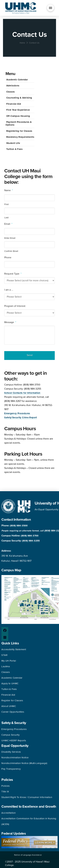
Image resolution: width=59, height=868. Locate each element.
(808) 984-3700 (30, 536)
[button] (51, 8)
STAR (4, 655)
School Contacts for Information (22, 393)
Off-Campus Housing (18, 116)
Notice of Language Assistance (28, 855)
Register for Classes (12, 700)
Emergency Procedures (17, 413)
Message (10, 322)
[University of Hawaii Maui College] (21, 8)
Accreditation (8, 813)
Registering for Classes (19, 131)
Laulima (6, 666)
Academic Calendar (17, 80)
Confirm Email (11, 251)
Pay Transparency (11, 769)
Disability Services (11, 752)
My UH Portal (9, 661)
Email (8, 224)
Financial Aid (14, 104)
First (7, 204)
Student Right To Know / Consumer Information (27, 797)
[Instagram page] (5, 637)
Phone (8, 258)
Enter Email (10, 238)
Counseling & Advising (19, 98)
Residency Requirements (20, 137)
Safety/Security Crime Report (21, 417)
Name (8, 190)
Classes (11, 92)
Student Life (13, 143)
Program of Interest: (15, 306)
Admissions (13, 86)
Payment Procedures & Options (19, 123)
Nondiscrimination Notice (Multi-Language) (24, 763)
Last (7, 218)
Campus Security (10, 735)
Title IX (5, 792)
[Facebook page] (5, 631)
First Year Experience (18, 110)
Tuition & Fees (14, 149)
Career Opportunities (13, 712)
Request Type (13, 274)
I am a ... (9, 290)
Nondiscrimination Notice (15, 758)
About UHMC (9, 706)
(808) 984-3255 (31, 541)
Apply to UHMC (10, 683)
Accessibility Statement (14, 649)
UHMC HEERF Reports (14, 741)
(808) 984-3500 (19, 526)
